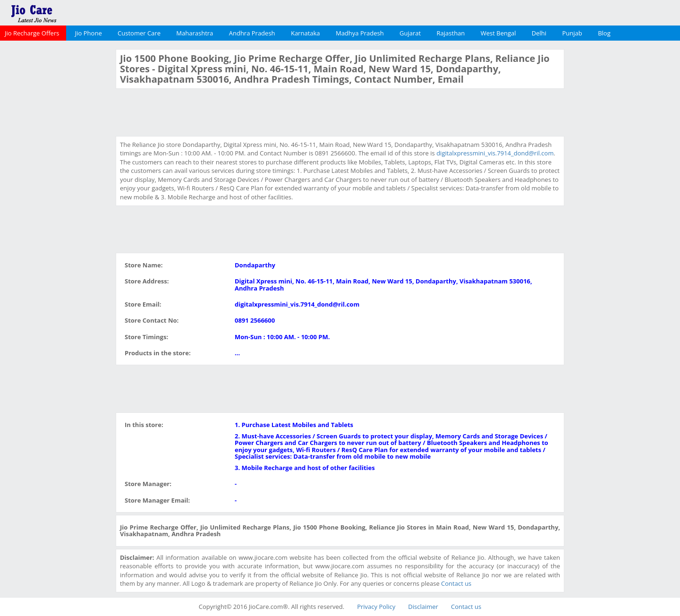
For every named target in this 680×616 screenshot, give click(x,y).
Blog (604, 33)
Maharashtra (195, 33)
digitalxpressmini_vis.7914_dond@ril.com (495, 153)
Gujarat (410, 33)
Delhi (539, 33)
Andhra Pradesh (252, 33)
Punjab (572, 33)
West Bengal (498, 33)
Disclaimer (423, 607)
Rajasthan (451, 33)
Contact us (456, 583)
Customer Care (139, 33)
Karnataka (306, 33)
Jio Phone (89, 33)
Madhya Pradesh (360, 33)
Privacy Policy (376, 607)
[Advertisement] (57, 191)
